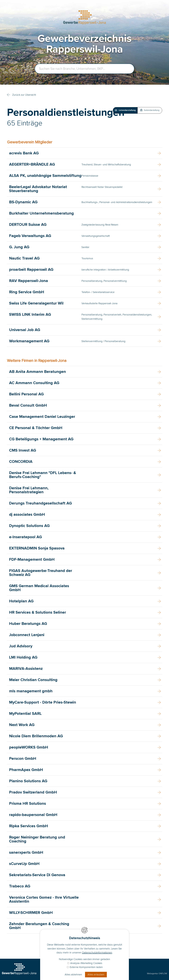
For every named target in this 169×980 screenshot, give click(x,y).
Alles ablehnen (73, 975)
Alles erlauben (96, 975)
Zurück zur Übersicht (24, 95)
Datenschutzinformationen (97, 953)
